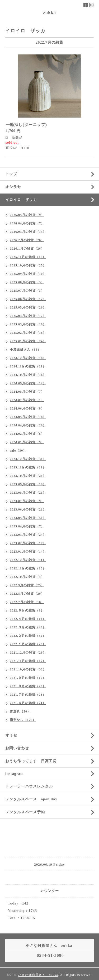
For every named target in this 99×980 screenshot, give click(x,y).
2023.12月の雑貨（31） (28, 459)
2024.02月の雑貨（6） (27, 434)
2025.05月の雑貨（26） (28, 307)
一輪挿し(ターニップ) (26, 125)
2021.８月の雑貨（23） (28, 686)
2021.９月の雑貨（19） (28, 678)
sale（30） (18, 451)
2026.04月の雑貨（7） (27, 223)
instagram (15, 774)
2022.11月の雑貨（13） (28, 568)
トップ (11, 174)
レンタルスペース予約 (25, 812)
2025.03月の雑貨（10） (28, 324)
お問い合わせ (17, 748)
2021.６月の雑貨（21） (28, 703)
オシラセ (13, 187)
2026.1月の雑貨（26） (27, 249)
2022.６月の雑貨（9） (27, 610)
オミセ (11, 735)
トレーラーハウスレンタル (29, 786)
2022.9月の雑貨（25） (27, 585)
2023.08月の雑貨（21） (28, 493)
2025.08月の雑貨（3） (27, 282)
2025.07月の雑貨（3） (27, 291)
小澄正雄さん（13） (25, 350)
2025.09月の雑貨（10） (28, 274)
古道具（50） (20, 711)
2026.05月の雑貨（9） (27, 215)
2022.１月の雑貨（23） (28, 644)
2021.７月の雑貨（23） (28, 695)
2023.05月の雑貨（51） (28, 518)
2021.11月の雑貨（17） (28, 661)
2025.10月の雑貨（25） (28, 265)
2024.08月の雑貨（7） (27, 392)
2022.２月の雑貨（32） (28, 636)
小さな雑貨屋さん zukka (38, 975)
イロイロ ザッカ (21, 200)
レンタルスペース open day (31, 799)
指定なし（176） (23, 720)
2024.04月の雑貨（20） (28, 425)
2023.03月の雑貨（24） (28, 535)
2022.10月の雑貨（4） (27, 577)
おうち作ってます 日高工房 (31, 761)
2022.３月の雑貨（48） (28, 627)
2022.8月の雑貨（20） (27, 594)
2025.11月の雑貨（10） (28, 257)
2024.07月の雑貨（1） (27, 400)
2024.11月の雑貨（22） (28, 366)
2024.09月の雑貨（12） (28, 383)
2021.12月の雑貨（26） (28, 653)
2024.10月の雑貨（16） (28, 375)
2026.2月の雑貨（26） (27, 240)
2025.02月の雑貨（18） (28, 333)
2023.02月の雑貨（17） (28, 543)
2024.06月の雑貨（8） (27, 408)
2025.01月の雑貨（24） (28, 341)
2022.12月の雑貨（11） (28, 560)
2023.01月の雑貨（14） (28, 552)
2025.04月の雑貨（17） (28, 316)
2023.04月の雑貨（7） (27, 526)
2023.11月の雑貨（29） (28, 467)
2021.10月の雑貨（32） (28, 669)
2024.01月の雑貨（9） (27, 442)
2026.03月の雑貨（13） (28, 232)
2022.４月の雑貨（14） (28, 619)
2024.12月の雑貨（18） (28, 358)
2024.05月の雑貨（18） (28, 417)
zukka (49, 12)
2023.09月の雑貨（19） (28, 484)
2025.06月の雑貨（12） (28, 299)
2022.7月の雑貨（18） (27, 602)
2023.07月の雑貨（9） (27, 501)
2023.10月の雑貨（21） (28, 476)
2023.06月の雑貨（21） (28, 509)
